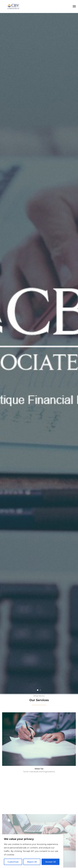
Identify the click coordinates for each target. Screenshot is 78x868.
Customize (13, 862)
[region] (32, 851)
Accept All (51, 862)
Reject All (32, 862)
